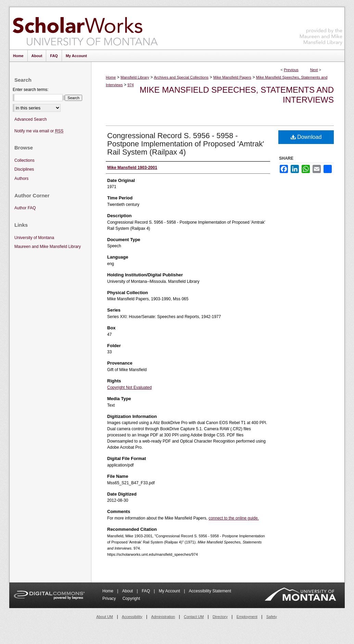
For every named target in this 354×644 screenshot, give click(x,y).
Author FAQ (25, 208)
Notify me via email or (39, 131)
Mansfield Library (135, 77)
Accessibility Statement (210, 591)
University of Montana (34, 238)
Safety (272, 617)
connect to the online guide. (234, 518)
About (128, 591)
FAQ (146, 591)
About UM (105, 617)
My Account (170, 591)
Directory (220, 617)
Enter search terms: (31, 90)
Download (306, 137)
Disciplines (24, 169)
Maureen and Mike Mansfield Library (321, 27)
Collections (24, 160)
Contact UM (194, 617)
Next (314, 70)
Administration (163, 617)
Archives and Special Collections (181, 77)
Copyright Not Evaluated (129, 387)
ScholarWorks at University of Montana (85, 28)
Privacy (110, 599)
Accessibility (132, 617)
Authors (21, 179)
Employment (247, 617)
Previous (291, 70)
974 (130, 85)
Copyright (131, 599)
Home (111, 77)
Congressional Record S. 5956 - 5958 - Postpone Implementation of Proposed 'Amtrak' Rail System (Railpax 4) (186, 144)
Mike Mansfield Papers (232, 77)
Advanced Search (31, 119)
